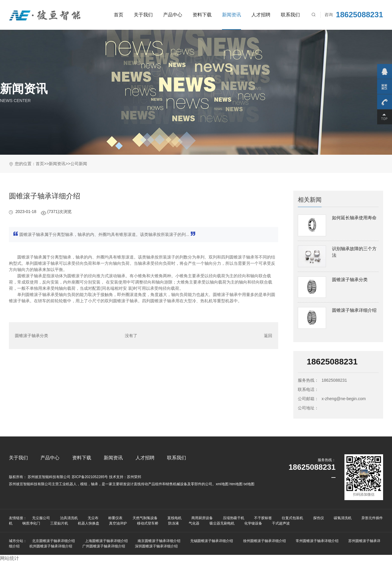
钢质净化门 (31, 523)
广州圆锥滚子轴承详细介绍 (104, 546)
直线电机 (174, 518)
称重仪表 (115, 518)
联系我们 (290, 15)
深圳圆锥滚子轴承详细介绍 (156, 546)
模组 (84, 484)
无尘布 (93, 518)
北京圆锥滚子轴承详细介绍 (53, 541)
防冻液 (174, 523)
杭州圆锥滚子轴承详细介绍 (51, 546)
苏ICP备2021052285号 (90, 477)
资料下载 (202, 15)
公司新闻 (79, 164)
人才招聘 (261, 15)
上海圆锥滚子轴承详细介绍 (106, 541)
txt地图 (249, 484)
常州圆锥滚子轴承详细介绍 (317, 541)
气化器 (194, 523)
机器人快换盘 (89, 523)
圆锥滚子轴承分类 (32, 336)
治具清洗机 (69, 518)
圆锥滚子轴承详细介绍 (354, 310)
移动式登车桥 (148, 523)
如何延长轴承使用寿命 (354, 218)
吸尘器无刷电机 (222, 523)
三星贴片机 (59, 523)
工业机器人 (68, 484)
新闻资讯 (232, 15)
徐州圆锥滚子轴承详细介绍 (265, 541)
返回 (268, 336)
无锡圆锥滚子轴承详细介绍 (212, 541)
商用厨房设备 (202, 518)
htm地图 (236, 484)
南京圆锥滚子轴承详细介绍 (159, 541)
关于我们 (143, 15)
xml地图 (222, 484)
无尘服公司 (41, 518)
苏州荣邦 (134, 477)
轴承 (95, 484)
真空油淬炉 (118, 523)
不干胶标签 (263, 518)
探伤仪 (319, 518)
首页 (119, 15)
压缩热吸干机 (234, 518)
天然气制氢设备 (145, 518)
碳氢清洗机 (343, 518)
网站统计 (10, 558)
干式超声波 (281, 523)
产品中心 (173, 15)
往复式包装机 (292, 518)
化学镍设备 (253, 523)
